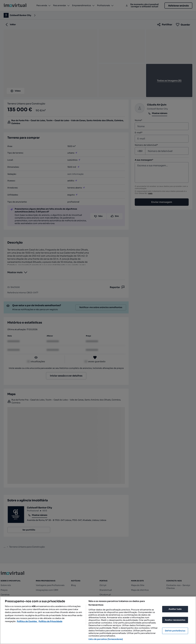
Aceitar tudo (175, 609)
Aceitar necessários (175, 620)
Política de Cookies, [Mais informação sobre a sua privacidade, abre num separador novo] (27, 621)
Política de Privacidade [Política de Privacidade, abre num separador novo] (50, 621)
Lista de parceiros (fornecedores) (106, 639)
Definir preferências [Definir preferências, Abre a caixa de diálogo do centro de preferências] (175, 631)
